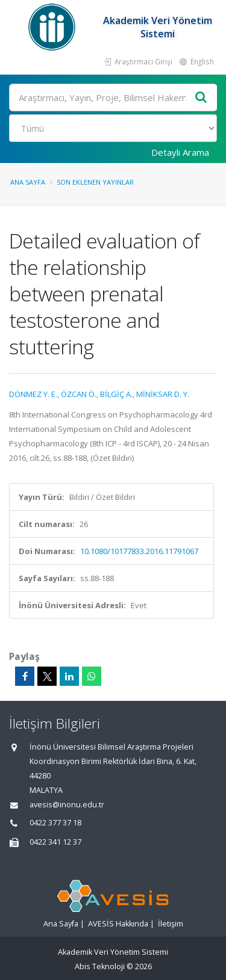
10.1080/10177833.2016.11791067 (139, 551)
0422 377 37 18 (55, 823)
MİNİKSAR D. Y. (163, 394)
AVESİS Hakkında (118, 924)
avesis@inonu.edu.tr (67, 805)
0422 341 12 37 (55, 842)
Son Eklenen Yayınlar (95, 182)
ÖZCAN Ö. (79, 394)
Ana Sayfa (28, 182)
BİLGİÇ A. (116, 394)
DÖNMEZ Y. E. (33, 394)
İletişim (171, 924)
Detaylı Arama (180, 152)
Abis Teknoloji (100, 966)
